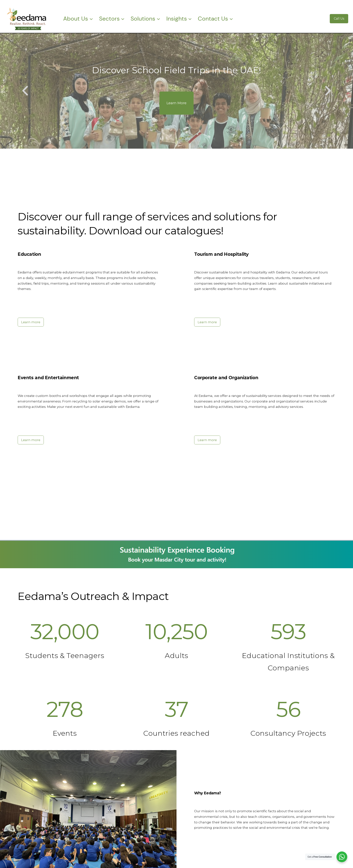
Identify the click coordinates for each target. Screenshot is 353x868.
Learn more (31, 322)
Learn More (176, 103)
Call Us (339, 19)
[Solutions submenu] (158, 19)
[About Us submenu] (91, 19)
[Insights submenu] (190, 19)
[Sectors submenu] (123, 19)
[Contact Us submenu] (231, 19)
